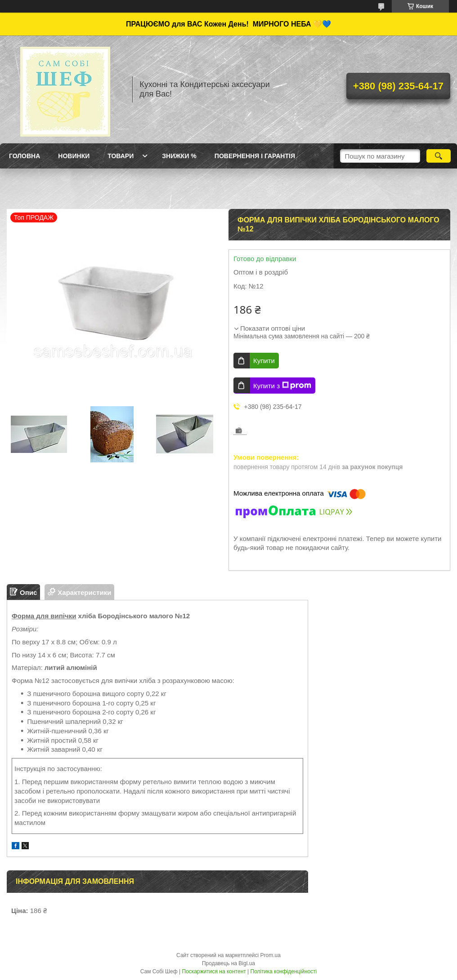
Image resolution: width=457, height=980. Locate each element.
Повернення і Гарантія (255, 156)
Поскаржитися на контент (214, 971)
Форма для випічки (44, 616)
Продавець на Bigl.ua (228, 963)
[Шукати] (439, 156)
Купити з (282, 386)
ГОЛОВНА (25, 156)
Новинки (74, 156)
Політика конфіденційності (284, 971)
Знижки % (179, 156)
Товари (121, 156)
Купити (264, 361)
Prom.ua (271, 955)
